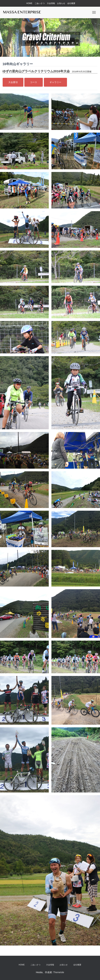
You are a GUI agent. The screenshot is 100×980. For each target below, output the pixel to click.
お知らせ (61, 3)
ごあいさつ (40, 3)
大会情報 (51, 3)
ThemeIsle (59, 972)
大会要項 (13, 82)
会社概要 (71, 3)
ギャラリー (55, 82)
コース (34, 82)
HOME (29, 3)
